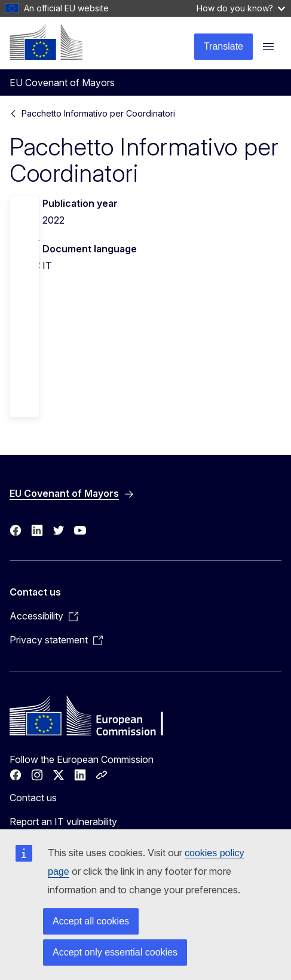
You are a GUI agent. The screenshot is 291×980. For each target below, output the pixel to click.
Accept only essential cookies (115, 952)
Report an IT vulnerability (63, 822)
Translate (223, 46)
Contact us (33, 798)
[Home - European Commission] (46, 42)
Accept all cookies (91, 921)
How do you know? (241, 8)
